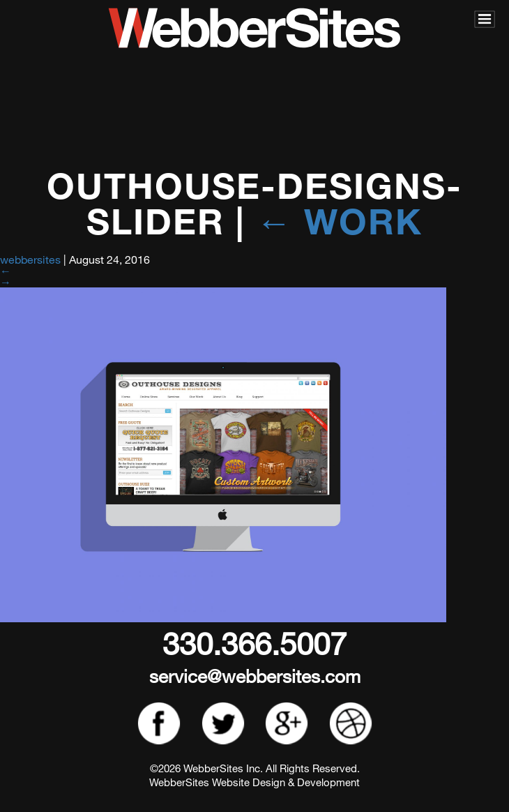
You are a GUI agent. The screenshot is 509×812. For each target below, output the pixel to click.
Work (339, 220)
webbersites (30, 259)
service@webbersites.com (255, 676)
